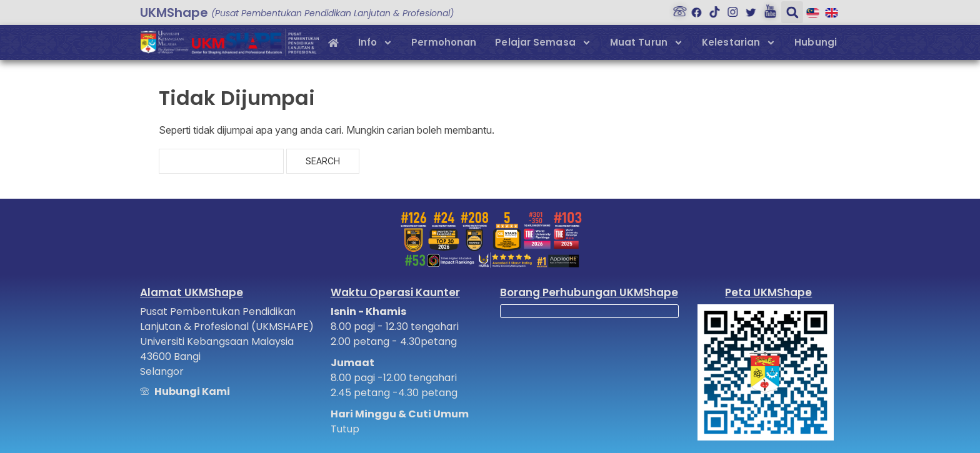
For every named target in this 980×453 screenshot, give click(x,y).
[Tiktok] (712, 9)
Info (375, 43)
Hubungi (816, 42)
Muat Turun (647, 43)
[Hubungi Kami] (676, 9)
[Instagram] (730, 9)
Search (323, 161)
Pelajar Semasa (543, 43)
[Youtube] (766, 9)
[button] (788, 12)
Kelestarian (739, 43)
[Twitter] (748, 9)
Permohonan (444, 42)
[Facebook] (694, 9)
